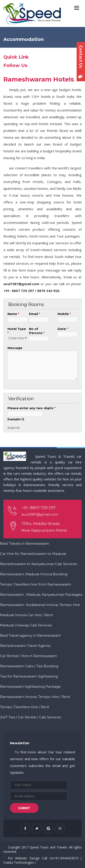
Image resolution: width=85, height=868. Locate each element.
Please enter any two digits (32, 408)
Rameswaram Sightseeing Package (30, 686)
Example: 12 (16, 419)
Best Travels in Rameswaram (25, 543)
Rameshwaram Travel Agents (25, 646)
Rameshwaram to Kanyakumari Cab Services (39, 564)
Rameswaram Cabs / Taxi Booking (29, 666)
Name (13, 314)
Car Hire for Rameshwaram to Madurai (33, 554)
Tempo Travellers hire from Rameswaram (36, 584)
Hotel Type (17, 331)
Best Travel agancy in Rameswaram (30, 635)
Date (63, 329)
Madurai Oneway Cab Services (26, 625)
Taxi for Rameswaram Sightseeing (29, 676)
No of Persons (37, 331)
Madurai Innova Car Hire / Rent (26, 615)
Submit (24, 808)
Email (35, 314)
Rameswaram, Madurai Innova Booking (34, 574)
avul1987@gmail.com (40, 514)
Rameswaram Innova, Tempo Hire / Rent (35, 697)
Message (15, 348)
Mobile (64, 314)
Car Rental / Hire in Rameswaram (28, 656)
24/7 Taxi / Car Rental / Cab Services (30, 717)
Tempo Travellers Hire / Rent (25, 707)
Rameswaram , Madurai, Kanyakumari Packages (41, 595)
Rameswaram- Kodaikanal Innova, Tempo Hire (40, 605)
